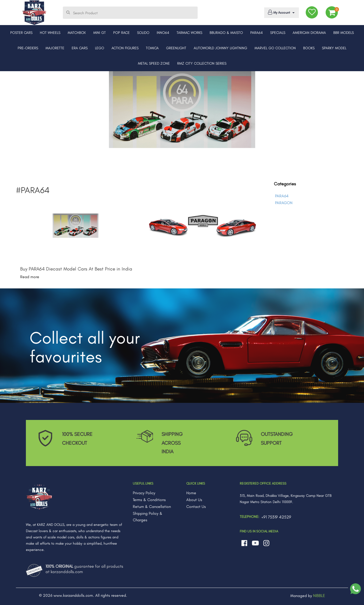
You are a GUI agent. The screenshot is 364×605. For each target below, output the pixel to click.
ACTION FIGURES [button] (125, 48)
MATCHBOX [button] (77, 33)
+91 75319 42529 (276, 517)
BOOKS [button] (309, 48)
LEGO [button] (100, 48)
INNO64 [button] (163, 33)
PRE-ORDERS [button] (28, 48)
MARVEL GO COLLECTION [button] (275, 48)
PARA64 (282, 196)
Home (191, 493)
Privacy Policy (144, 493)
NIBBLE (319, 596)
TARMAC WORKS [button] (189, 33)
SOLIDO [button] (143, 33)
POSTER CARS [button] (21, 33)
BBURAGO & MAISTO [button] (226, 33)
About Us (194, 500)
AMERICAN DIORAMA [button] (309, 33)
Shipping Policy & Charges (148, 517)
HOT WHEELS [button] (50, 33)
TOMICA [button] (152, 48)
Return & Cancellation (152, 507)
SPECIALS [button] (278, 33)
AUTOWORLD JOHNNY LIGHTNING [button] (220, 48)
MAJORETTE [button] (55, 48)
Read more (30, 277)
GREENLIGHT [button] (176, 48)
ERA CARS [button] (80, 48)
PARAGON (284, 203)
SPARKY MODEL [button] (334, 48)
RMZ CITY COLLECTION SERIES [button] (202, 63)
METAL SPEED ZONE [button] (154, 63)
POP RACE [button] (121, 33)
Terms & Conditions (149, 500)
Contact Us (196, 507)
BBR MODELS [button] (344, 33)
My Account (281, 12)
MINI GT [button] (100, 33)
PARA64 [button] (257, 33)
